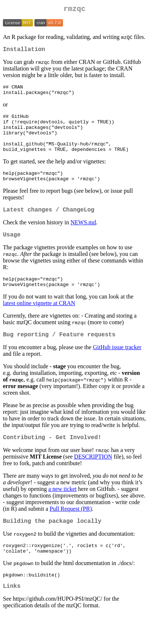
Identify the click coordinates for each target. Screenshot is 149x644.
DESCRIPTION (93, 480)
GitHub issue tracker (117, 369)
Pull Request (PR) (71, 532)
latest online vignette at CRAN (39, 323)
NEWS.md (83, 239)
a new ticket (62, 512)
